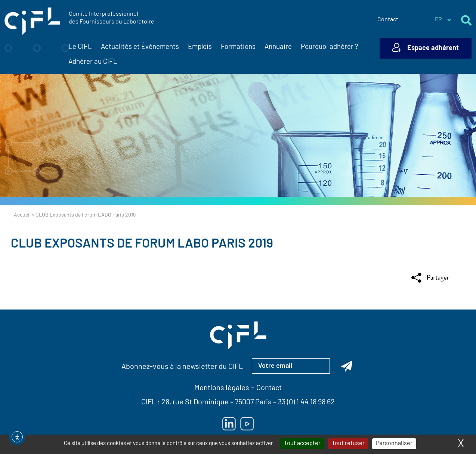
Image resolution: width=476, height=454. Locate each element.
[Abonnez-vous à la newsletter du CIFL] (347, 366)
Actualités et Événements (140, 47)
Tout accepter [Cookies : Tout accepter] (302, 444)
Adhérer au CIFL (93, 62)
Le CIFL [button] (80, 47)
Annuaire (278, 47)
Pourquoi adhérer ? (330, 47)
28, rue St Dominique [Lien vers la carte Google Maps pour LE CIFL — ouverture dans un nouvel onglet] (195, 402)
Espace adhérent (433, 48)
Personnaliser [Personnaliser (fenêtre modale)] (394, 444)
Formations (238, 47)
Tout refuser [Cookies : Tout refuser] (348, 444)
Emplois (200, 47)
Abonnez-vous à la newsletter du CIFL (182, 367)
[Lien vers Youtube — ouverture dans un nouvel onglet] (247, 424)
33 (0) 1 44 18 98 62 (306, 402)
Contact (388, 20)
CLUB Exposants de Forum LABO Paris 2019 (142, 244)
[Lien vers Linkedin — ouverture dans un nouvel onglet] (229, 424)
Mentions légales (222, 388)
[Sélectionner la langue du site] (443, 20)
